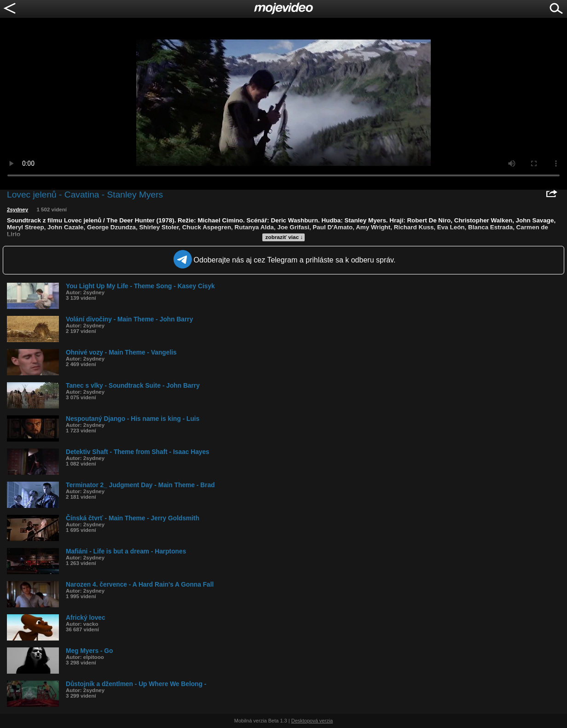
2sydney (17, 210)
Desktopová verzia (312, 721)
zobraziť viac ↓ (284, 237)
